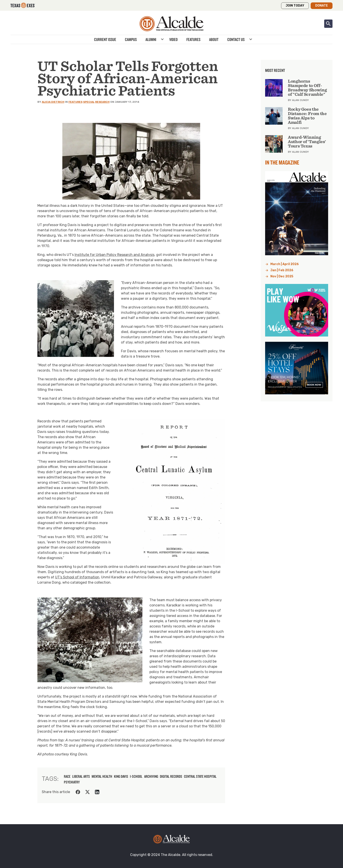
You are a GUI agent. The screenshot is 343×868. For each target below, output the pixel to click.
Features (193, 39)
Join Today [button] (295, 6)
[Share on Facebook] (78, 792)
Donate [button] (322, 6)
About (214, 39)
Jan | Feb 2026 (282, 270)
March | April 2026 (285, 264)
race (67, 776)
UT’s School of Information (77, 577)
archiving (151, 776)
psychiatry (72, 782)
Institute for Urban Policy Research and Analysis (115, 255)
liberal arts (81, 776)
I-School (136, 776)
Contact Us (236, 39)
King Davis (121, 776)
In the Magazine (282, 162)
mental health (102, 776)
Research (102, 102)
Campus (131, 39)
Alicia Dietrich (53, 102)
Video (173, 39)
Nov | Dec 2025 (282, 276)
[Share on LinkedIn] (97, 792)
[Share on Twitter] (87, 792)
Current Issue (105, 39)
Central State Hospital (200, 776)
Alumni (151, 39)
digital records (171, 776)
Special (89, 102)
